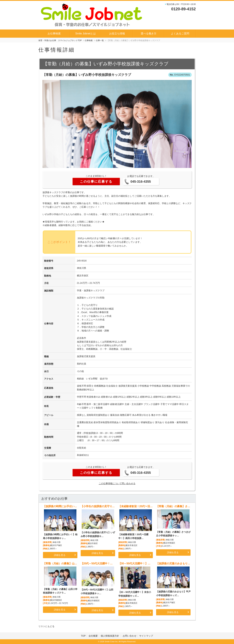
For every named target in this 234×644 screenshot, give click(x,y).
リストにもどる (46, 626)
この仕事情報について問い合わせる (117, 483)
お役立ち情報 (117, 34)
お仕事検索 (54, 34)
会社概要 (93, 636)
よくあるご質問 (180, 34)
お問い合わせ (130, 636)
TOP (83, 636)
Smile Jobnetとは (86, 34)
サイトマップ (146, 636)
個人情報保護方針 (110, 636)
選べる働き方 (149, 34)
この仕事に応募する (96, 182)
